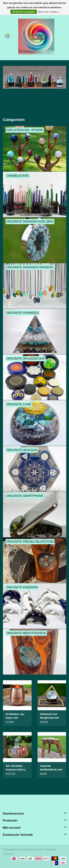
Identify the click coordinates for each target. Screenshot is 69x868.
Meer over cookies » (49, 12)
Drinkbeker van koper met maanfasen (15, 716)
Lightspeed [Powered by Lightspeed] (8, 854)
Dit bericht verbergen (24, 12)
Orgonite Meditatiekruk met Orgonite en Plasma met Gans (51, 768)
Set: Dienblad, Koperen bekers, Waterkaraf (16, 768)
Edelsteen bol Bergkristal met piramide (50, 716)
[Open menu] (7, 36)
